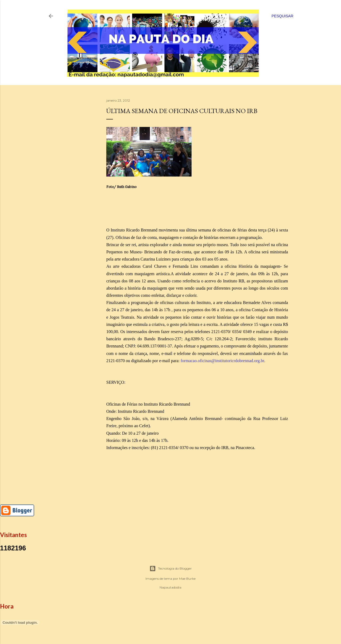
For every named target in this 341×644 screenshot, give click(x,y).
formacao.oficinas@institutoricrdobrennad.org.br (222, 361)
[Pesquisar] (282, 16)
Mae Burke (187, 579)
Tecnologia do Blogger (171, 569)
